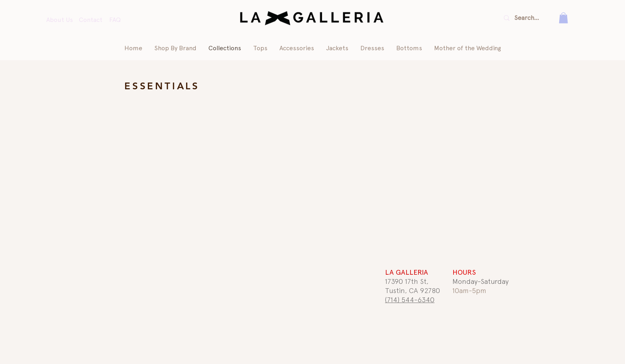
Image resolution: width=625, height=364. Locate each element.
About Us (60, 20)
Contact (91, 20)
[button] (563, 18)
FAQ (115, 20)
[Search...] (528, 18)
